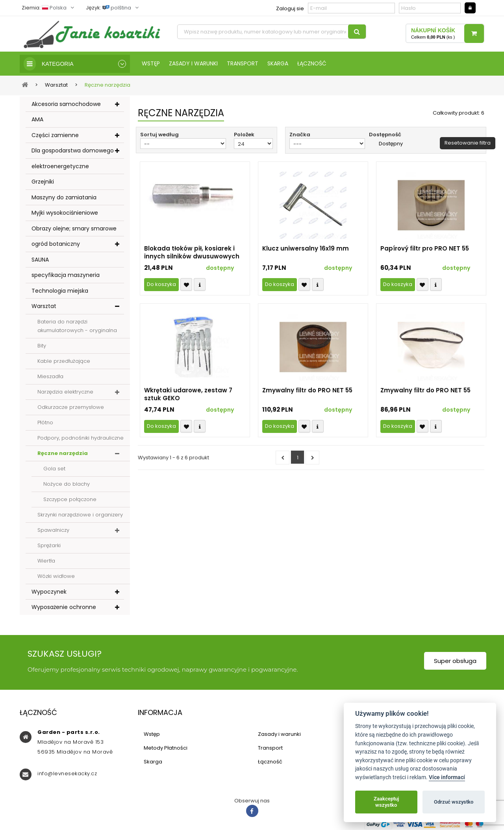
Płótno (45, 422)
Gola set (54, 469)
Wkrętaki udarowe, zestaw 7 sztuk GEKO (188, 394)
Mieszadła (50, 376)
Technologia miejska (60, 291)
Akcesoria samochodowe (66, 104)
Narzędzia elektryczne (65, 392)
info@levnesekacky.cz (67, 773)
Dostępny (391, 144)
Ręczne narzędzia (63, 453)
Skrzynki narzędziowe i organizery (80, 515)
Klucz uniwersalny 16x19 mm (306, 249)
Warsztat (44, 306)
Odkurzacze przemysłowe (71, 407)
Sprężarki (49, 545)
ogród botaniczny (56, 244)
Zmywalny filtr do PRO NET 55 (307, 390)
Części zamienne (55, 135)
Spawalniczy (53, 530)
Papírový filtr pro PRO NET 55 (425, 249)
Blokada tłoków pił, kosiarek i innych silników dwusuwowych (192, 253)
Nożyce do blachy (67, 484)
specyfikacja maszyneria (66, 275)
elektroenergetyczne (60, 166)
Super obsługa (455, 661)
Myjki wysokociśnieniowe (65, 213)
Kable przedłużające (64, 361)
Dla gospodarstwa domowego (73, 150)
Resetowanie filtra (468, 143)
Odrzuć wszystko (454, 802)
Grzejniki (43, 182)
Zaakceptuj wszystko (386, 802)
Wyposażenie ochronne (64, 607)
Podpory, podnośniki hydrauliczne (81, 438)
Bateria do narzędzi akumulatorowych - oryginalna (77, 326)
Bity (42, 346)
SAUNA (40, 260)
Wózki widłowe (56, 576)
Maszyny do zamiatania (64, 197)
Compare (200, 285)
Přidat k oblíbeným (186, 285)
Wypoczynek (49, 592)
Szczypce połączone (70, 499)
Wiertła (46, 561)
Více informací (447, 777)
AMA (37, 119)
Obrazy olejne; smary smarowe (74, 228)
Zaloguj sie (290, 8)
